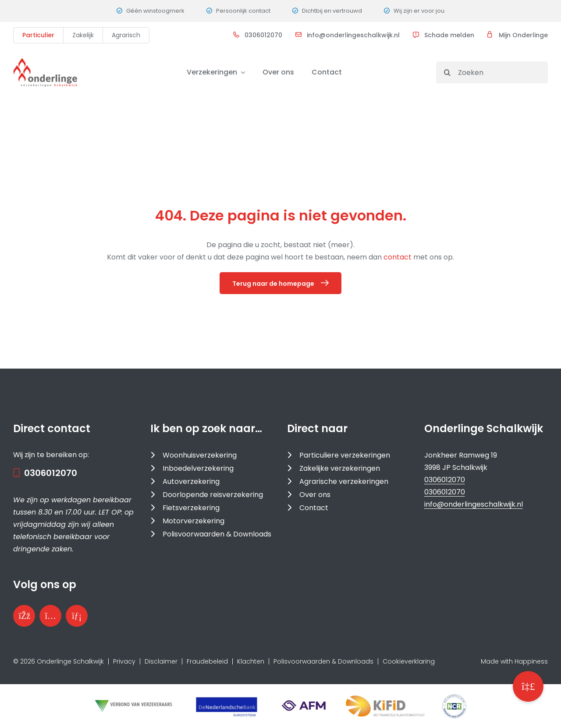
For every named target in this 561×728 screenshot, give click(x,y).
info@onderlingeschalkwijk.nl (353, 35)
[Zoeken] (492, 72)
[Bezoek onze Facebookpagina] (24, 616)
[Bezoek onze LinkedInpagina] (77, 616)
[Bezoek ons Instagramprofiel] (50, 616)
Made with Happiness (514, 661)
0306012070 (263, 35)
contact (398, 257)
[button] (528, 686)
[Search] (447, 72)
